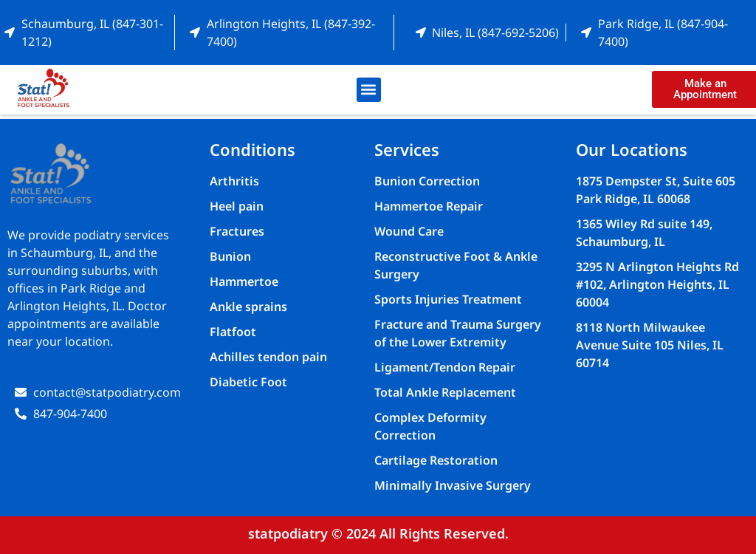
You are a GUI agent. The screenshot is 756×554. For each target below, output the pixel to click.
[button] (369, 90)
